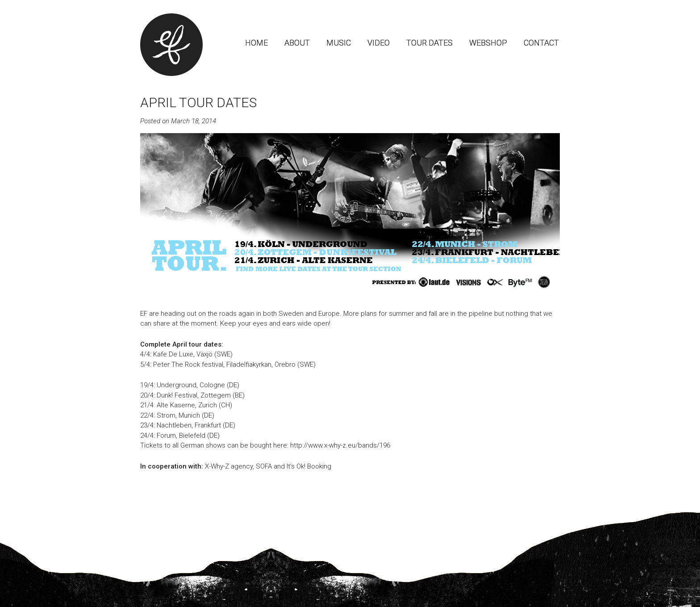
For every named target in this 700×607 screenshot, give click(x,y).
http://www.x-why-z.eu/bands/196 (340, 445)
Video (379, 43)
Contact (541, 43)
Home (256, 43)
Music (339, 43)
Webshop (488, 43)
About (297, 43)
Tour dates (429, 43)
